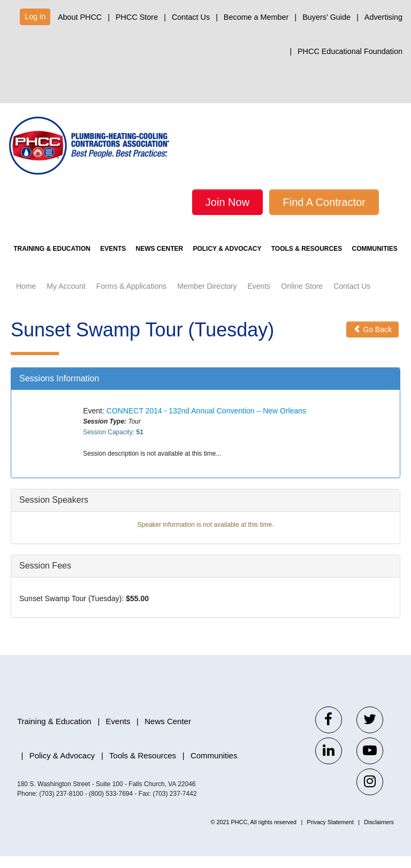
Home (26, 298)
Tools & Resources (307, 260)
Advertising (383, 17)
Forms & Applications (132, 298)
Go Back (372, 341)
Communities (375, 260)
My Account (66, 298)
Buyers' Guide (326, 17)
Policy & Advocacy (227, 260)
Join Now (227, 202)
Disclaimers (379, 834)
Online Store (302, 298)
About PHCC (80, 17)
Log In (35, 17)
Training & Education (52, 260)
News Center (160, 260)
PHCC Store (137, 17)
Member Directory (207, 298)
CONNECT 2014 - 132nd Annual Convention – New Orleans (206, 423)
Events (113, 260)
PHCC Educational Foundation (350, 51)
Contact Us (191, 17)
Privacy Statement (330, 834)
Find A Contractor (324, 202)
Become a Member (256, 17)
